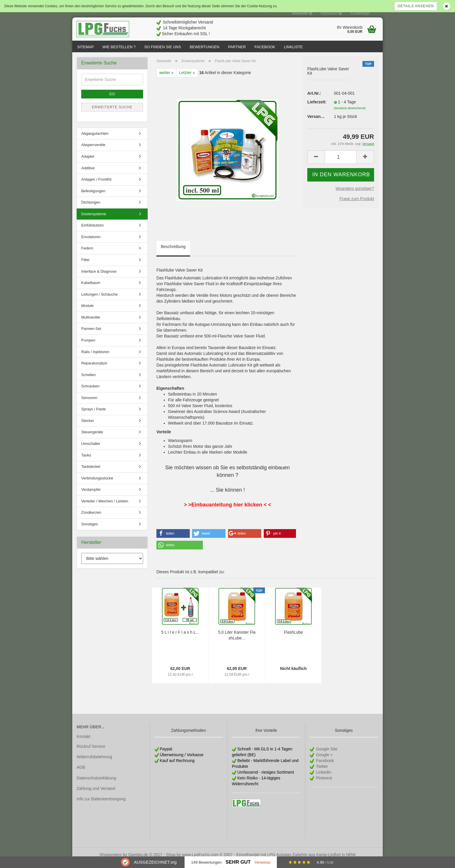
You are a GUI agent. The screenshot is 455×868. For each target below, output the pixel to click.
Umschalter (91, 449)
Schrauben (90, 392)
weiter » (166, 78)
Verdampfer (91, 495)
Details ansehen (416, 6)
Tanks (86, 461)
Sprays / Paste (94, 415)
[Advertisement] (277, 27)
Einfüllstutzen (92, 231)
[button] (173, 539)
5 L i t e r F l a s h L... (180, 638)
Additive (88, 174)
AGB (81, 773)
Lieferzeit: (316, 108)
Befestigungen (93, 197)
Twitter (321, 772)
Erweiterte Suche (112, 113)
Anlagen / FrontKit (96, 185)
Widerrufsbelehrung (94, 763)
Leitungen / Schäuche (100, 300)
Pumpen (88, 346)
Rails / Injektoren (95, 358)
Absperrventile (93, 151)
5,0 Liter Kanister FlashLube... (237, 641)
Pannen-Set (91, 334)
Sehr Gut (238, 862)
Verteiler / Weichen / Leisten (105, 507)
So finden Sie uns (162, 47)
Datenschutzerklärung (96, 784)
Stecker (88, 426)
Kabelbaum (91, 289)
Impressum (331, 13)
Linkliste (293, 47)
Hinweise (262, 862)
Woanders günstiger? (355, 194)
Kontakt (83, 742)
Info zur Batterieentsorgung (101, 805)
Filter (85, 266)
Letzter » (187, 78)
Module (87, 311)
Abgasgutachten (95, 139)
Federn (87, 254)
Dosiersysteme (94, 220)
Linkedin (323, 778)
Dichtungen (91, 208)
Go (112, 100)
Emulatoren (91, 243)
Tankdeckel (91, 472)
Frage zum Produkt (357, 204)
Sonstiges (90, 530)
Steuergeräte (92, 438)
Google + (324, 761)
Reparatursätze (94, 369)
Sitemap (85, 47)
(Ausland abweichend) (350, 114)
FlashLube (293, 638)
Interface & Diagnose (99, 277)
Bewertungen (205, 47)
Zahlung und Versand (96, 794)
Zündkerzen (91, 518)
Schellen (89, 381)
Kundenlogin (360, 13)
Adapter (88, 162)
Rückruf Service (91, 752)
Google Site (326, 755)
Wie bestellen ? (119, 47)
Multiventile (91, 323)
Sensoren (89, 404)
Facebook (265, 47)
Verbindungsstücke (97, 484)
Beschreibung (173, 252)
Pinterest (323, 784)
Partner (237, 47)
